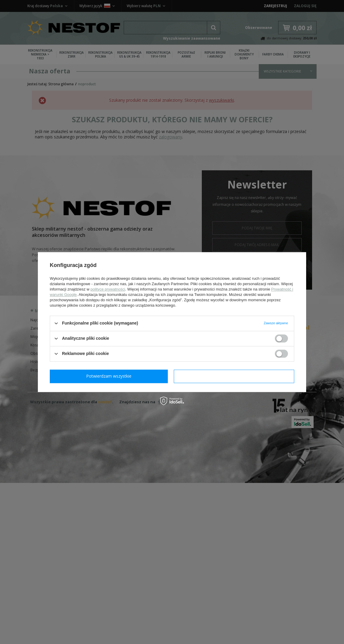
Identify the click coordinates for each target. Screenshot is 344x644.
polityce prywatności (108, 289)
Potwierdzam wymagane (110, 376)
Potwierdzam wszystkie (235, 376)
